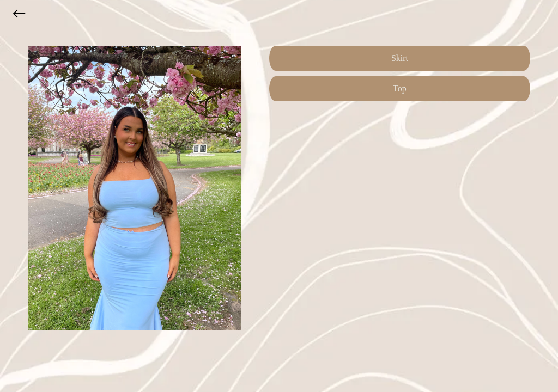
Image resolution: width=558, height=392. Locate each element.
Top (400, 88)
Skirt (400, 58)
